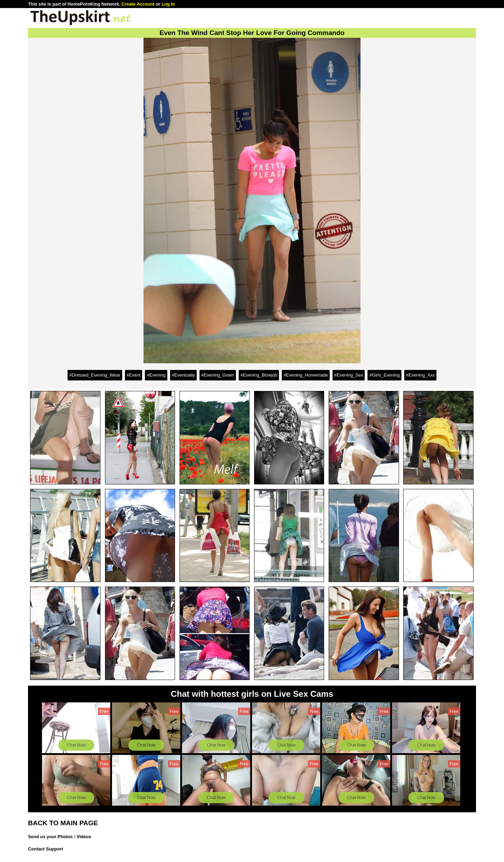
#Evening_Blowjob (259, 375)
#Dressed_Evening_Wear (95, 375)
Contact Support (45, 849)
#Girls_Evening (384, 375)
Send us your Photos (50, 837)
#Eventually (183, 375)
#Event (134, 375)
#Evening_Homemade (306, 375)
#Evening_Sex (349, 375)
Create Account (138, 4)
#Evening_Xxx (420, 375)
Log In (168, 4)
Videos (84, 837)
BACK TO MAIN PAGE (63, 823)
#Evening (156, 375)
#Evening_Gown (218, 375)
